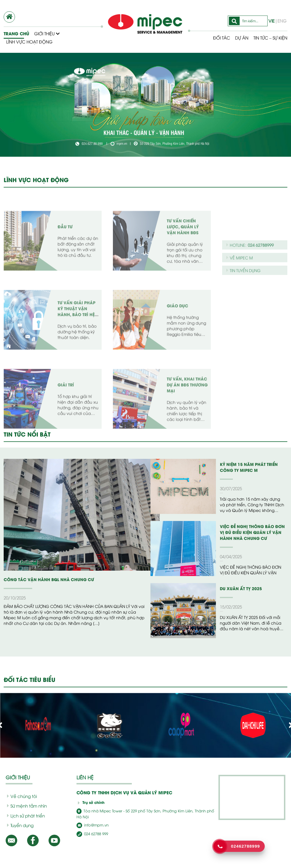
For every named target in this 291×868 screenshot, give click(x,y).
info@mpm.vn (91, 819)
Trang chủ (16, 33)
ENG (282, 21)
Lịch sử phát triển (24, 815)
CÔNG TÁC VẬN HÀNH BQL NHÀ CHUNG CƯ (44, 579)
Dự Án (238, 38)
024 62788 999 (91, 828)
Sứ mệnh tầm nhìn (25, 806)
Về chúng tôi (20, 796)
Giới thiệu (47, 33)
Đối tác (217, 38)
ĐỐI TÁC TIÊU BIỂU (30, 679)
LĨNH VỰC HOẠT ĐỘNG (36, 180)
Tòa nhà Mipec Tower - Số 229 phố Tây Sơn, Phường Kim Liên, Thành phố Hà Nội (143, 811)
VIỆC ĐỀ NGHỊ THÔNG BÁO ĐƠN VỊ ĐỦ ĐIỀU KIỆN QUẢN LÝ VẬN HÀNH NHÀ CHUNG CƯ (252, 532)
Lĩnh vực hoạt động (29, 42)
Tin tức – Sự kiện (268, 38)
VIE (272, 21)
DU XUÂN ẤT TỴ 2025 (239, 588)
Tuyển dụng (19, 825)
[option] (145, 105)
